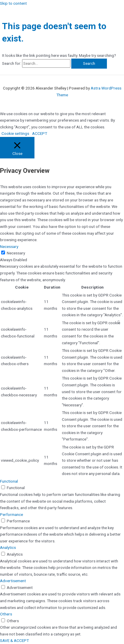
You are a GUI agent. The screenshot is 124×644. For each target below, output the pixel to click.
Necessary (16, 253)
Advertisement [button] (13, 581)
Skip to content (13, 3)
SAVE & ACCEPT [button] (14, 640)
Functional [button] (9, 481)
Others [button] (6, 614)
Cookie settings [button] (15, 133)
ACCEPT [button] (40, 133)
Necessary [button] (9, 246)
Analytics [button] (8, 547)
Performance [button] (11, 514)
